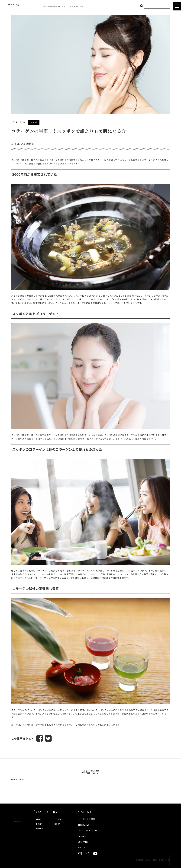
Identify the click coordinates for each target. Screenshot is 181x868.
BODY (58, 824)
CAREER (82, 836)
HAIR (39, 819)
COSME (58, 819)
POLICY (81, 848)
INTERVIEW (83, 825)
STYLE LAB (13, 5)
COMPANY (83, 842)
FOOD (39, 824)
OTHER (40, 828)
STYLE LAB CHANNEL (88, 831)
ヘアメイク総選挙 (86, 819)
